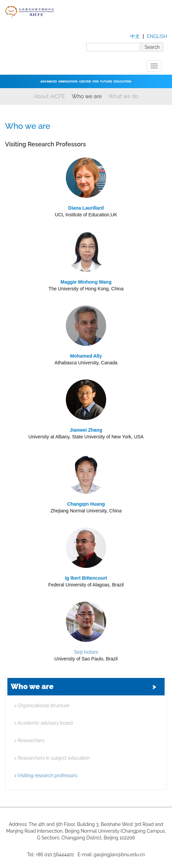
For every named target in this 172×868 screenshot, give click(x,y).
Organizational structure (42, 706)
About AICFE (49, 96)
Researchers (29, 740)
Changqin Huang (86, 504)
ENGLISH (157, 36)
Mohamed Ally (86, 356)
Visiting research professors (46, 775)
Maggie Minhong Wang (86, 282)
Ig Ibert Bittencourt (86, 578)
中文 (135, 37)
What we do (123, 96)
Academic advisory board (44, 723)
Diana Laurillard (86, 208)
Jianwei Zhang (86, 430)
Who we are (87, 96)
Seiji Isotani (86, 652)
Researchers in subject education (52, 758)
